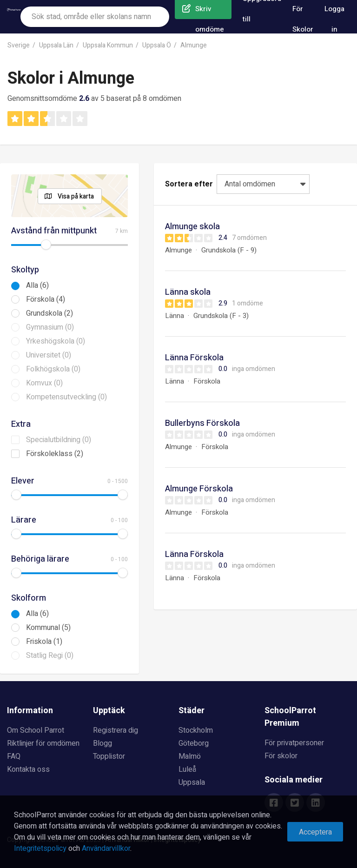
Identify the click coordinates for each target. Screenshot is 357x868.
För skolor (281, 756)
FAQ (14, 756)
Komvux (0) (44, 383)
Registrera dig (116, 730)
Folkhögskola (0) (53, 369)
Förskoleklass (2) (55, 454)
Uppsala (192, 782)
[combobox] (95, 17)
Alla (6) (37, 285)
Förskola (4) (46, 299)
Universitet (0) (49, 355)
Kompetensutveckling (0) (66, 397)
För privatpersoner (294, 743)
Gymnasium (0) (50, 327)
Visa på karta (76, 196)
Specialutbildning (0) (59, 440)
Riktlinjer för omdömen (43, 743)
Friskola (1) (44, 642)
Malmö (190, 756)
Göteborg (194, 743)
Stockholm (196, 730)
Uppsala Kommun (108, 45)
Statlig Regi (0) (50, 656)
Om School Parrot (36, 730)
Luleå (187, 769)
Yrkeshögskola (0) (56, 341)
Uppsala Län (56, 45)
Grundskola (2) (50, 313)
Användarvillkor (106, 848)
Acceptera (315, 832)
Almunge (194, 45)
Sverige (19, 45)
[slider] (46, 245)
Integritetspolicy (40, 848)
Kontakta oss (28, 769)
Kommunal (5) (48, 628)
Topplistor (109, 756)
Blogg (102, 743)
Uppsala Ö (157, 45)
